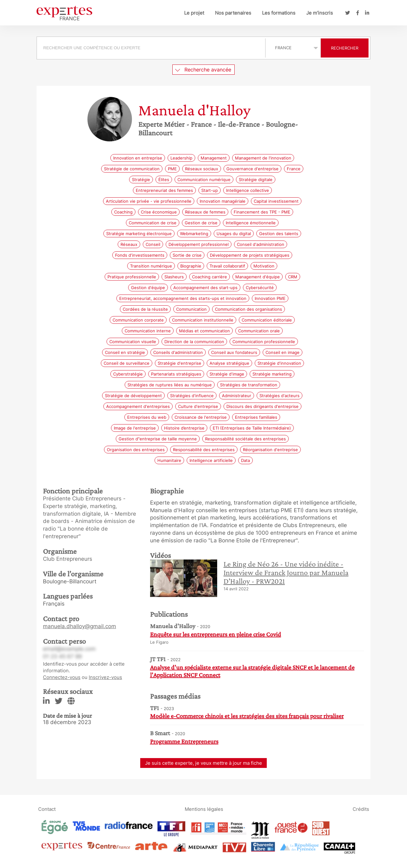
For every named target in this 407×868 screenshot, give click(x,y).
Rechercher (345, 48)
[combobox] (152, 48)
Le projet (194, 13)
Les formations (279, 13)
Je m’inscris (320, 13)
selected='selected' (293, 48)
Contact (47, 809)
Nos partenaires (233, 13)
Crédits (361, 809)
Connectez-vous (62, 677)
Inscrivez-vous (105, 677)
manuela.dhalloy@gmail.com (79, 626)
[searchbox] (151, 48)
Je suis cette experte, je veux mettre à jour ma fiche (203, 763)
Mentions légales (204, 809)
